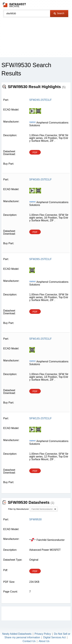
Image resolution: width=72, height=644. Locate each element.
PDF (35, 152)
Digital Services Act (54, 637)
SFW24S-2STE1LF (40, 100)
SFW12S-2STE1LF (40, 418)
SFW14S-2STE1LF (40, 339)
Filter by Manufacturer (18, 509)
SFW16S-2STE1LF (40, 179)
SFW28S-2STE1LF (40, 259)
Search (59, 13)
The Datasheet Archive (14, 5)
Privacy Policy (43, 634)
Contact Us (29, 641)
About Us (44, 641)
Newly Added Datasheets (17, 634)
